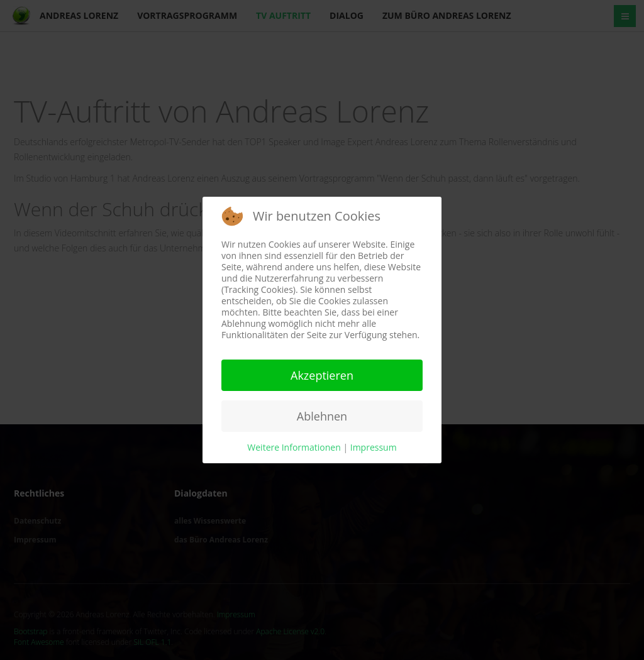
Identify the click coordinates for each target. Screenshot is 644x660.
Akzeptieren (322, 375)
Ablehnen (322, 416)
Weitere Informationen (294, 447)
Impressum (374, 447)
